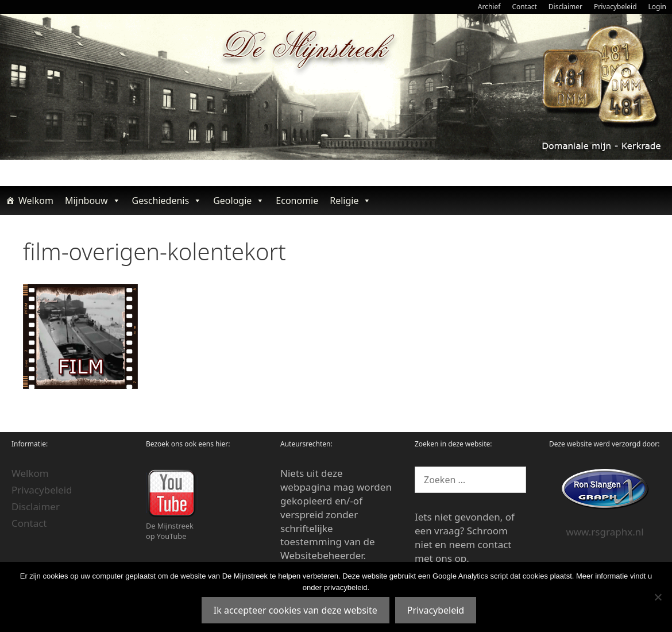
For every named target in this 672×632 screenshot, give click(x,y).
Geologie (239, 201)
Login (657, 7)
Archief (489, 7)
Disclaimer (565, 7)
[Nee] (658, 597)
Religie (350, 201)
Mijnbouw (93, 201)
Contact (524, 7)
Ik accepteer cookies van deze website (296, 610)
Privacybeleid (615, 7)
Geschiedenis (167, 201)
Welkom (36, 201)
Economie (297, 201)
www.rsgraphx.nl (605, 532)
